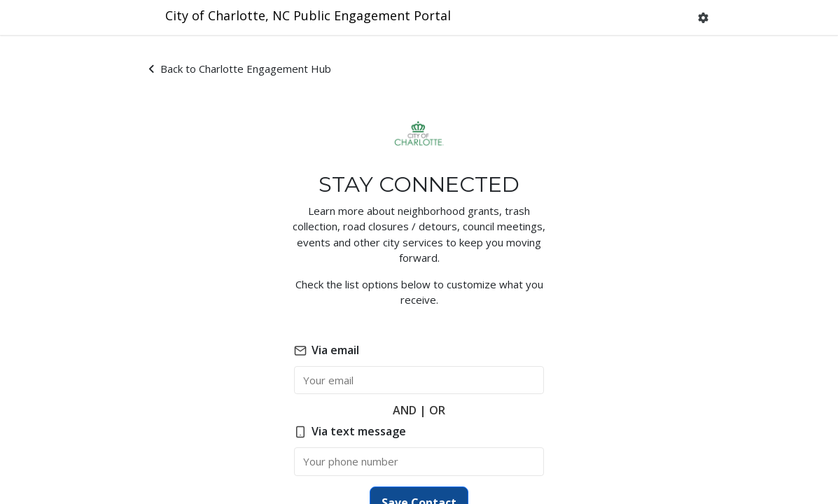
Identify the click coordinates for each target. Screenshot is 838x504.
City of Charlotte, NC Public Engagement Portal (308, 15)
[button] (703, 18)
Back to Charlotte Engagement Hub (240, 69)
